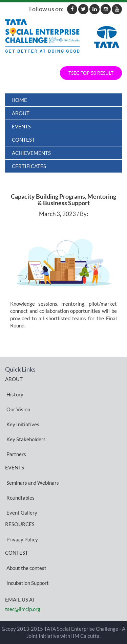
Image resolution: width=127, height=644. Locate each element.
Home (19, 100)
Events (21, 126)
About (21, 113)
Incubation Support (28, 583)
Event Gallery (22, 512)
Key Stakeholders (26, 439)
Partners (16, 454)
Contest (23, 140)
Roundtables (20, 497)
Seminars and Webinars (33, 482)
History (15, 394)
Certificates (29, 166)
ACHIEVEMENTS (31, 153)
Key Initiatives (23, 424)
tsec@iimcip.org (23, 609)
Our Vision (18, 409)
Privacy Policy (22, 539)
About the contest (26, 568)
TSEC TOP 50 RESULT (91, 73)
